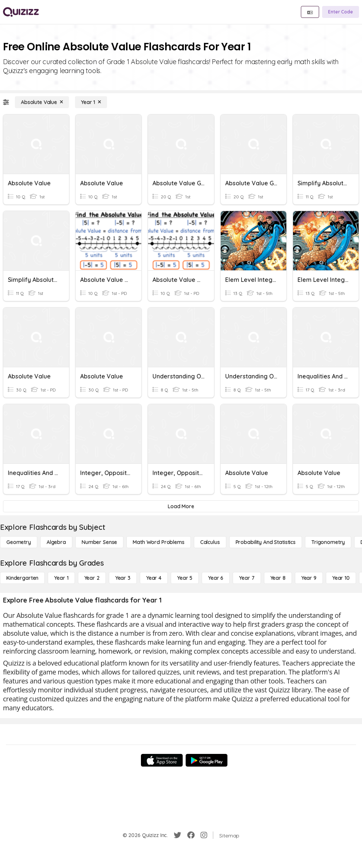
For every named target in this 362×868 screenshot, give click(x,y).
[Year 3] (123, 578)
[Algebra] (56, 542)
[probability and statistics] (266, 542)
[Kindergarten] (22, 578)
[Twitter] (177, 835)
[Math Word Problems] (158, 542)
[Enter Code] (341, 12)
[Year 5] (185, 578)
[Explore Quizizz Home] (21, 12)
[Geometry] (19, 542)
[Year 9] (309, 578)
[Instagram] (204, 835)
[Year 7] (247, 578)
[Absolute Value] (42, 102)
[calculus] (210, 542)
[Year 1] (91, 102)
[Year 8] (278, 578)
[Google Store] (207, 760)
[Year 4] (154, 578)
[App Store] (162, 760)
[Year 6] (216, 578)
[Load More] (181, 506)
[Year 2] (92, 578)
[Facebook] (191, 835)
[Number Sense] (99, 542)
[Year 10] (341, 578)
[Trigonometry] (328, 542)
